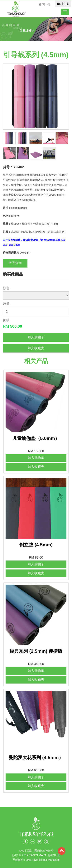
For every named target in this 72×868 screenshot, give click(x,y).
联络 (30, 851)
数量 (6, 304)
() (46, 4)
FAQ (22, 851)
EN (59, 4)
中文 (66, 4)
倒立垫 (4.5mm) (36, 545)
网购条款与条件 (44, 851)
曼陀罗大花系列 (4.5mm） (36, 757)
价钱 (6, 320)
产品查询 (15, 263)
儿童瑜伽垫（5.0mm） (36, 438)
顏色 (6, 288)
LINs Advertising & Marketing (43, 860)
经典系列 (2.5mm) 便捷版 (36, 651)
